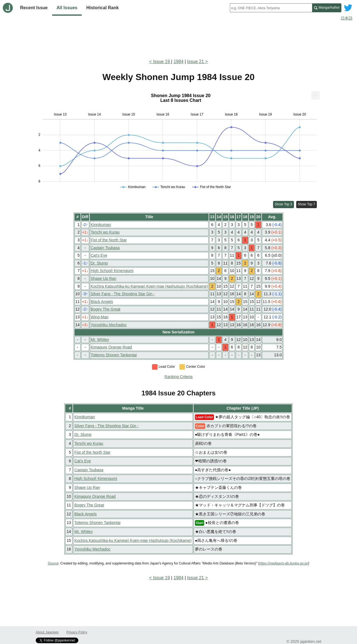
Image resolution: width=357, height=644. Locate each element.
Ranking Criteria (178, 377)
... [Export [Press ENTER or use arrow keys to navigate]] (315, 94)
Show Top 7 (307, 204)
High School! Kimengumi (112, 271)
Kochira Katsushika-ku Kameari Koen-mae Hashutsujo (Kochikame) (149, 286)
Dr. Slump (99, 263)
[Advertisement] (178, 39)
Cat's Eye (99, 255)
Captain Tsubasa (105, 248)
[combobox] (271, 8)
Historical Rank (102, 8)
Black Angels (102, 302)
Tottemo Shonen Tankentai (114, 355)
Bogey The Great (105, 309)
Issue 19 (162, 62)
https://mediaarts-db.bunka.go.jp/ (284, 563)
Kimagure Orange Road (111, 347)
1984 (178, 62)
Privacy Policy (77, 632)
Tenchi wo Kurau (105, 232)
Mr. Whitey (100, 340)
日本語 (347, 18)
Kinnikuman (101, 225)
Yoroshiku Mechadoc (109, 325)
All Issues (67, 8)
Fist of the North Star (109, 240)
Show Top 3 (284, 204)
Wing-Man (100, 317)
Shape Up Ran (103, 278)
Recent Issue (34, 8)
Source (53, 563)
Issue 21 (196, 62)
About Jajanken (47, 632)
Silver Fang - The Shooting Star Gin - (123, 294)
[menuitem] (315, 95)
